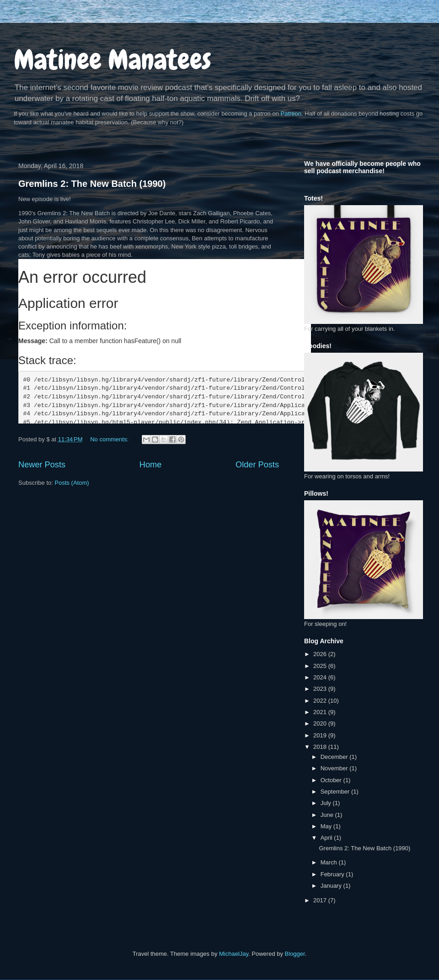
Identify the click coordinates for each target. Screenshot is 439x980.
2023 (321, 689)
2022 (321, 701)
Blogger (295, 954)
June (328, 815)
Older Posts (257, 465)
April (327, 838)
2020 (321, 723)
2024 (321, 677)
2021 (321, 712)
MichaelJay (234, 954)
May (327, 826)
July (327, 803)
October (332, 780)
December (335, 757)
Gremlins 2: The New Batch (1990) (92, 184)
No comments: (110, 439)
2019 (321, 735)
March (330, 862)
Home (151, 465)
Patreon (291, 114)
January (332, 886)
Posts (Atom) (72, 483)
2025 (321, 666)
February (333, 874)
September (336, 792)
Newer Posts (42, 465)
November (335, 768)
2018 (321, 747)
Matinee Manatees (112, 60)
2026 (321, 654)
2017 (321, 900)
